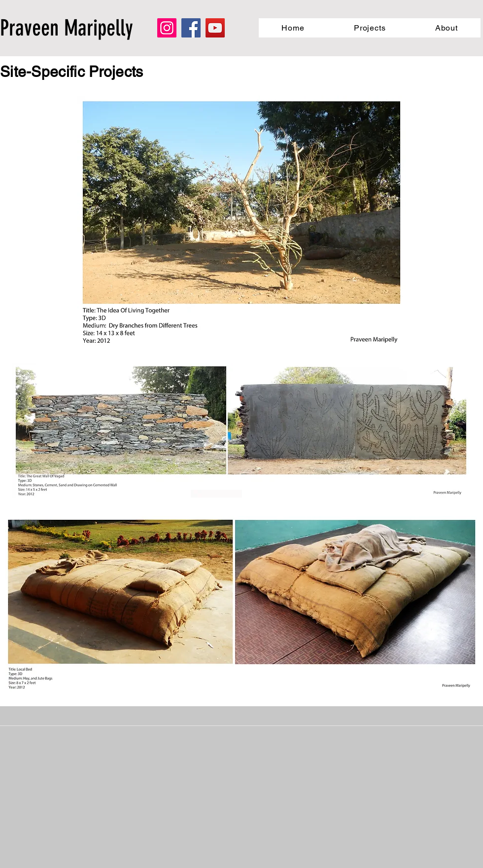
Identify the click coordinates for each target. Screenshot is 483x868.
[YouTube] (215, 28)
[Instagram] (167, 28)
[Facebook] (191, 28)
